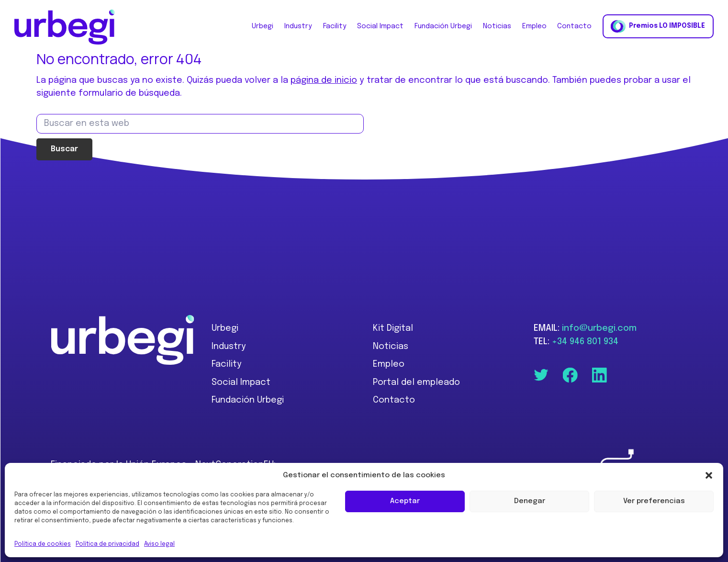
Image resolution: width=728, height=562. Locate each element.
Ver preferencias (654, 501)
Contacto (394, 400)
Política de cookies (43, 544)
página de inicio (324, 80)
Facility (227, 364)
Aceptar (405, 501)
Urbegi (225, 328)
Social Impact (241, 382)
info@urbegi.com (599, 328)
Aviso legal (159, 544)
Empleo (389, 364)
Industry (229, 347)
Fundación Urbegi (248, 400)
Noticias (391, 347)
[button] (709, 475)
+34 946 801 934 (585, 342)
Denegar (530, 501)
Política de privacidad (107, 544)
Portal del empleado (416, 382)
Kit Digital (393, 328)
